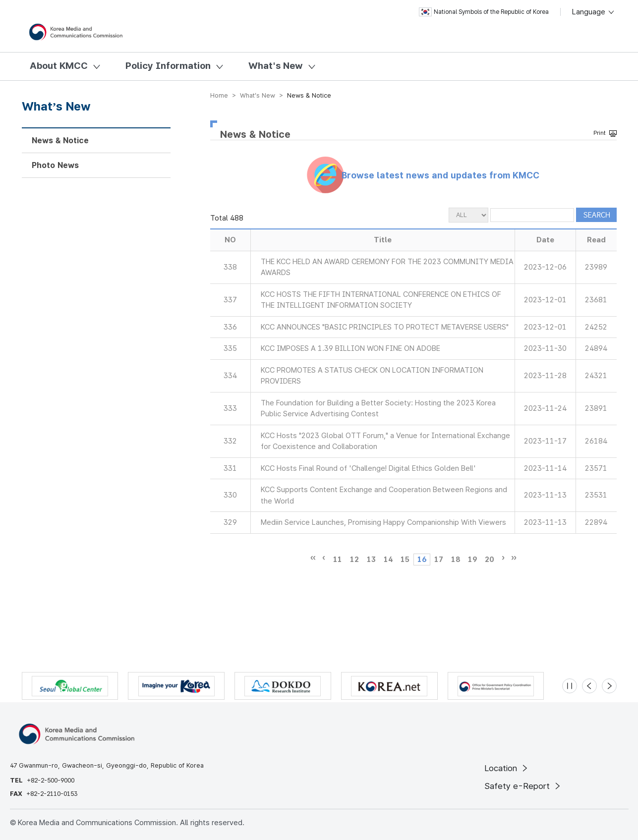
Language (594, 12)
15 (405, 560)
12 (354, 560)
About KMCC (59, 66)
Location (507, 768)
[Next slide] (609, 686)
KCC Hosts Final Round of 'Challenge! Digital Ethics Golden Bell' (368, 468)
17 (439, 560)
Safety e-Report (523, 786)
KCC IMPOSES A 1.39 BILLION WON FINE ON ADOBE (350, 348)
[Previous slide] (589, 686)
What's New (276, 66)
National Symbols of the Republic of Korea (484, 12)
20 (489, 560)
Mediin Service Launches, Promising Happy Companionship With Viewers (383, 522)
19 (472, 560)
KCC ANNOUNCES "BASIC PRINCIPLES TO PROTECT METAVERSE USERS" (385, 327)
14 (388, 560)
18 (456, 560)
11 (338, 560)
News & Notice (60, 140)
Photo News (55, 165)
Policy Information (168, 66)
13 (371, 560)
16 (422, 560)
